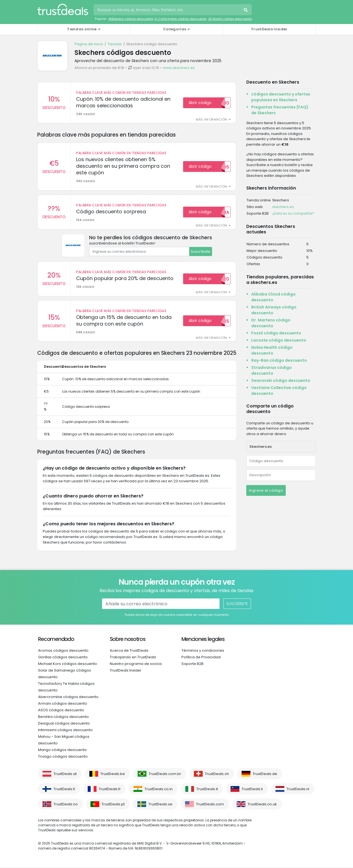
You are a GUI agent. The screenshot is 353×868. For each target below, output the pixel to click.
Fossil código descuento (276, 333)
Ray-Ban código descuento (279, 360)
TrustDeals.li (252, 790)
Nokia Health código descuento (272, 350)
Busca (246, 10)
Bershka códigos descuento (63, 717)
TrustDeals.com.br (165, 774)
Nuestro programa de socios (136, 664)
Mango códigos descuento (62, 750)
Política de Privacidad (201, 658)
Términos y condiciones (203, 651)
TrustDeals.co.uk (262, 805)
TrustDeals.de (265, 774)
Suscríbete (201, 252)
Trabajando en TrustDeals (133, 658)
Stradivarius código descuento (272, 370)
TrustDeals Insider (269, 29)
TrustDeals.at (65, 774)
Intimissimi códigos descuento (65, 730)
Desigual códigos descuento (64, 724)
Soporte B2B (192, 664)
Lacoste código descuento (279, 340)
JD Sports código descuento (230, 19)
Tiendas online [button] (82, 29)
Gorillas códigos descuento (63, 658)
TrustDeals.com (210, 805)
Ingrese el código (266, 490)
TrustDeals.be (113, 774)
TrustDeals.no (66, 805)
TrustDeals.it (207, 790)
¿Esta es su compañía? (293, 213)
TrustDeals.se (160, 805)
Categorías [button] (175, 29)
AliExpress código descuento (131, 19)
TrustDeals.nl (298, 790)
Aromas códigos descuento (63, 651)
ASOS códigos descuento (61, 711)
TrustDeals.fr (110, 790)
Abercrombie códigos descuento (68, 697)
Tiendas (115, 44)
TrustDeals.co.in (159, 790)
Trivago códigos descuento (63, 757)
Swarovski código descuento (281, 380)
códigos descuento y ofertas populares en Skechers (281, 97)
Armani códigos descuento (63, 704)
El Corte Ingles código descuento (181, 19)
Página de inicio (89, 44)
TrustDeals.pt (113, 805)
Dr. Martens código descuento (271, 323)
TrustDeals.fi (64, 790)
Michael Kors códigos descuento (68, 664)
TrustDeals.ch (217, 774)
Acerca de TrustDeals (129, 651)
